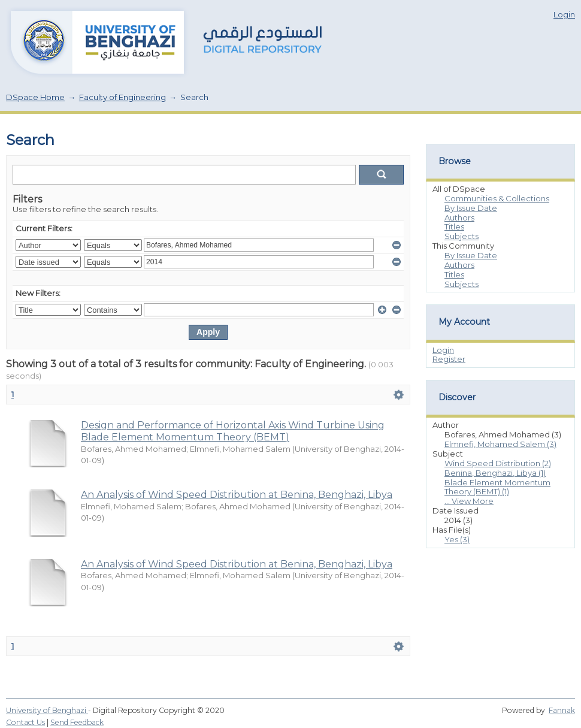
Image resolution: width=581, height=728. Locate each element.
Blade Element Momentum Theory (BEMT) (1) (497, 487)
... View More (469, 501)
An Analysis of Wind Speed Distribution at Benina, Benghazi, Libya (237, 495)
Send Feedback (77, 722)
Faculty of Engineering (122, 97)
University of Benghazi (47, 710)
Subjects (462, 236)
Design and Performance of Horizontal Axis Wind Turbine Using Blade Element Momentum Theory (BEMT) (233, 431)
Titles (454, 226)
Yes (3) (457, 539)
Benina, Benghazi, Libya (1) (495, 473)
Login (564, 14)
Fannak (562, 710)
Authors (459, 218)
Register (449, 359)
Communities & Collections (497, 198)
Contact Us (25, 722)
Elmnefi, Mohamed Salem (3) (500, 444)
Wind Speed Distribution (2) (498, 463)
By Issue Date (471, 208)
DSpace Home (35, 97)
